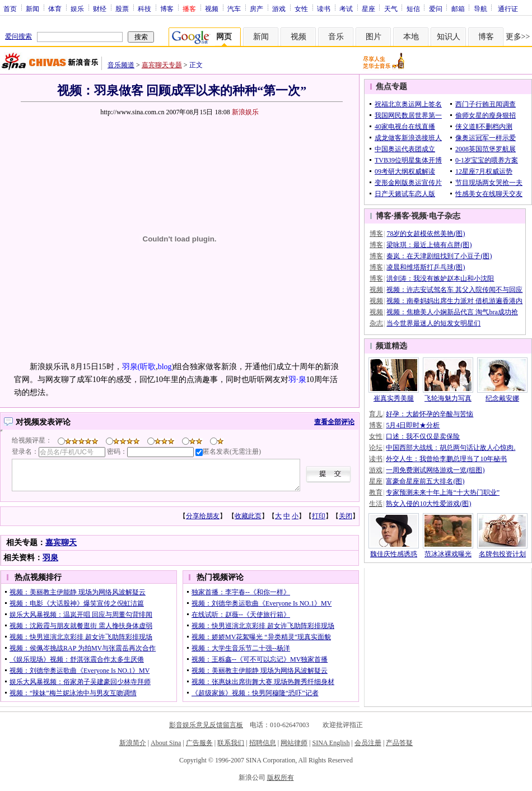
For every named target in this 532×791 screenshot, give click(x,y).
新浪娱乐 (245, 112)
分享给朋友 (203, 516)
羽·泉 (297, 380)
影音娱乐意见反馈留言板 (206, 725)
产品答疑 (399, 743)
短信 (413, 8)
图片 (374, 37)
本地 (411, 37)
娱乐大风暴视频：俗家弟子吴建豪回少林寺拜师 (80, 682)
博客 (167, 8)
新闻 (32, 8)
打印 (319, 516)
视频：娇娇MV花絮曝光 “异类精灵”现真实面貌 (261, 637)
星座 (368, 8)
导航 (480, 8)
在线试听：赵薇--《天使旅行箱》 (241, 615)
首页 (10, 8)
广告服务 (199, 743)
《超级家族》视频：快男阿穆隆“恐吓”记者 (255, 693)
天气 (391, 8)
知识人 (449, 37)
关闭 (346, 516)
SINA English (331, 743)
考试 (346, 8)
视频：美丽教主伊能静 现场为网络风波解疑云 (78, 592)
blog (165, 367)
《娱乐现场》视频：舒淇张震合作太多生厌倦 (77, 659)
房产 (256, 8)
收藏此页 (248, 516)
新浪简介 (133, 743)
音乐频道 (121, 65)
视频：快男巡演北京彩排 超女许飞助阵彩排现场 (81, 637)
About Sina (166, 743)
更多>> (518, 37)
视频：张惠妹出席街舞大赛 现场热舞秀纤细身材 (263, 682)
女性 (301, 8)
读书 (324, 8)
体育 (55, 8)
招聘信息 (263, 743)
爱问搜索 (18, 36)
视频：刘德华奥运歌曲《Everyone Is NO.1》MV (80, 671)
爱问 (436, 8)
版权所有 (281, 778)
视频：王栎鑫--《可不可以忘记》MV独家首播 (260, 659)
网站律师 (294, 743)
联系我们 (231, 743)
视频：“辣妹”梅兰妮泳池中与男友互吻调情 (73, 693)
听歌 (148, 367)
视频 (212, 8)
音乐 (336, 37)
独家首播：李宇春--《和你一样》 (241, 592)
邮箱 (458, 8)
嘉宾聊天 (61, 543)
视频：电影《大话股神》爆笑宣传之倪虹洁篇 (77, 603)
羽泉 (50, 558)
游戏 (279, 8)
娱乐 (77, 8)
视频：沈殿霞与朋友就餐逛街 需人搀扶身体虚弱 (81, 626)
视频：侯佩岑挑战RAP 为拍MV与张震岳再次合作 (83, 648)
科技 (144, 8)
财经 (100, 8)
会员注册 (368, 743)
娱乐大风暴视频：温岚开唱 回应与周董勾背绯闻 (81, 615)
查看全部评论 (334, 422)
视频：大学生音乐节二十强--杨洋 (241, 648)
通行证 (508, 8)
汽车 (234, 8)
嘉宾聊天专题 (162, 65)
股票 (122, 8)
